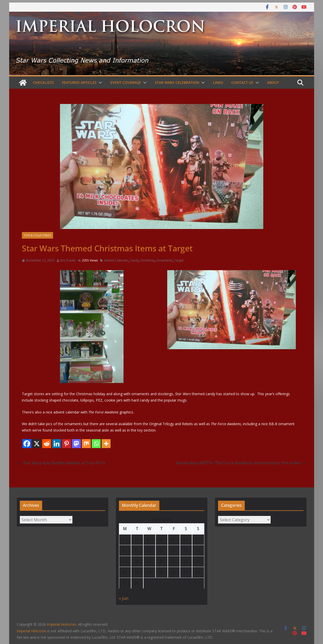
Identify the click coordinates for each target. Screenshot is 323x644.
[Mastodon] (76, 444)
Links (218, 82)
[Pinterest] (66, 444)
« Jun (124, 598)
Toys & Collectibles (37, 235)
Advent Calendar (116, 260)
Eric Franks (68, 260)
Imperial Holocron (32, 631)
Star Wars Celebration (177, 82)
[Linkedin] (57, 444)
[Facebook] (27, 444)
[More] (106, 444)
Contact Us (242, 82)
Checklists (43, 82)
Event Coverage (126, 82)
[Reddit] (47, 444)
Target (179, 260)
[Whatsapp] (96, 444)
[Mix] (86, 444)
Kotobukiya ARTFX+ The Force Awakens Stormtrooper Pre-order (241, 463)
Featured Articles (79, 82)
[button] (99, 83)
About (273, 82)
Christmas (148, 260)
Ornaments (164, 260)
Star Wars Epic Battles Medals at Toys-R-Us (61, 463)
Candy (134, 260)
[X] (37, 444)
